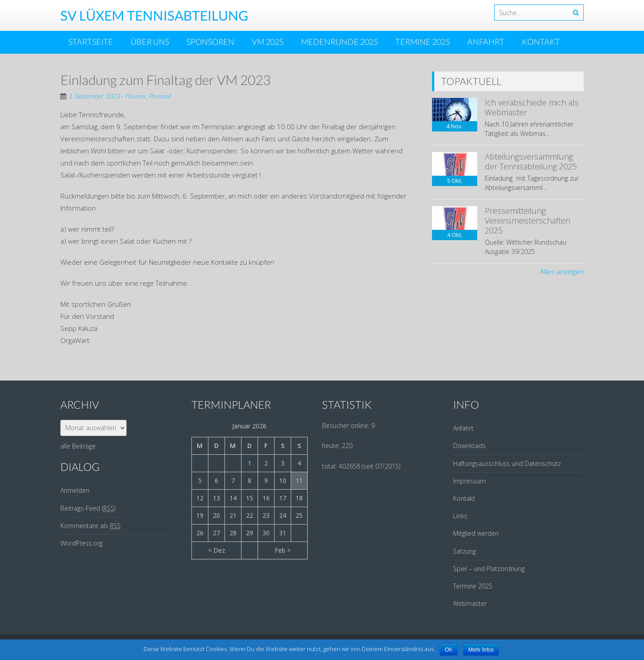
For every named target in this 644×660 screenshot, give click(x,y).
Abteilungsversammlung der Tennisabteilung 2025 (531, 161)
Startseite (91, 42)
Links (460, 516)
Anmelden (75, 490)
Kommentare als (91, 526)
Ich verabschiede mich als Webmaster (532, 107)
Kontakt (541, 42)
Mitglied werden (476, 533)
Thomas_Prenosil (147, 96)
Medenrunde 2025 (339, 42)
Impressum (469, 481)
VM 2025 (268, 42)
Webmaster (470, 603)
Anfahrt (486, 42)
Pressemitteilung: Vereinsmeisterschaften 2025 (527, 220)
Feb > (283, 550)
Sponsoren (210, 42)
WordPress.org (81, 543)
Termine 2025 (423, 42)
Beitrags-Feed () (88, 508)
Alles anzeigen (562, 271)
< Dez (216, 550)
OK (448, 650)
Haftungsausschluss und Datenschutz (507, 463)
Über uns (150, 42)
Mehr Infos (481, 650)
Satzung (464, 551)
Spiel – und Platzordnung (489, 569)
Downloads (469, 446)
